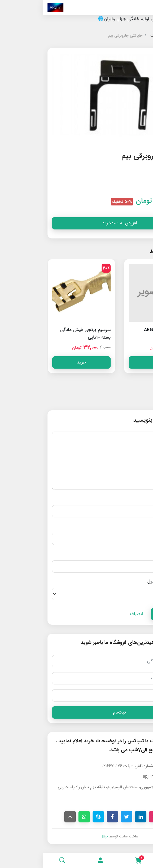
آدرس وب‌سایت (130, 554)
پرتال (61, 836)
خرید (115, 362)
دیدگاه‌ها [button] (134, 398)
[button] (57, 861)
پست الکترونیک (129, 526)
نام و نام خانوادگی (127, 498)
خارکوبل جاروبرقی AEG (123, 330)
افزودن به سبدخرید (77, 223)
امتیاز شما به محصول (124, 581)
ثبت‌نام (76, 712)
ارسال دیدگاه (126, 614)
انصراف (93, 614)
